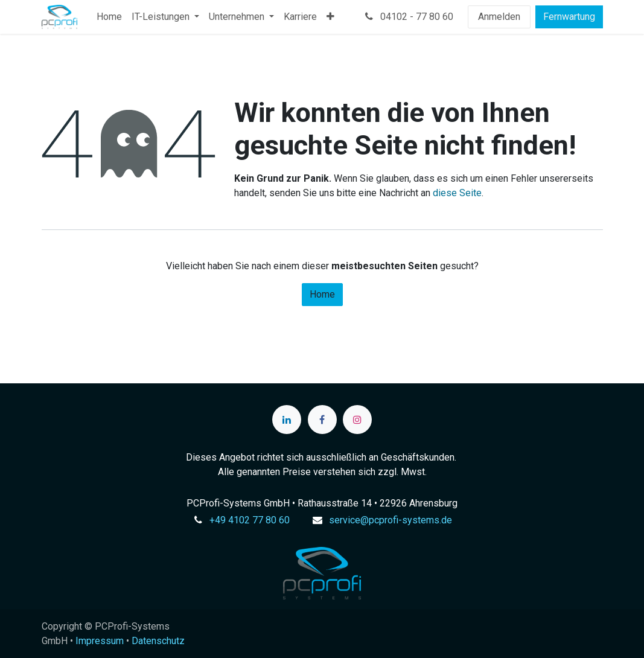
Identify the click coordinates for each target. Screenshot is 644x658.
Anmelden (499, 17)
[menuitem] (109, 17)
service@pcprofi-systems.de (391, 520)
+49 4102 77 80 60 (250, 520)
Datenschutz (158, 641)
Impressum (100, 641)
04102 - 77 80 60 (408, 17)
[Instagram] (357, 420)
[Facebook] (322, 420)
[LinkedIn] (287, 420)
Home (322, 294)
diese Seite (457, 193)
